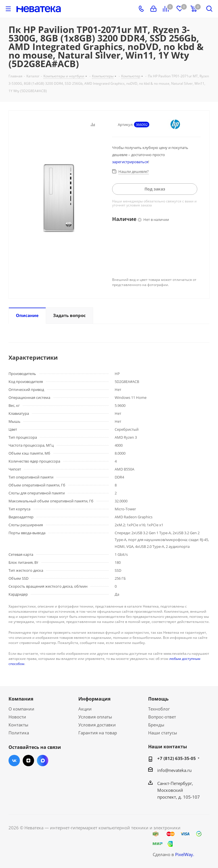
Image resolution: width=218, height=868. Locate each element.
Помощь (158, 699)
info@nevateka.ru (174, 770)
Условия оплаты (95, 717)
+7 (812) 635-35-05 (177, 758)
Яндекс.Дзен (28, 761)
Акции (85, 709)
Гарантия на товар (98, 733)
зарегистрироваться (130, 162)
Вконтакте (14, 761)
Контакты (18, 725)
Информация (94, 699)
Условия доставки (97, 725)
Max (43, 761)
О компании (21, 709)
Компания (21, 699)
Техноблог (159, 709)
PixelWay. (185, 854)
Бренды (156, 725)
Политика (19, 733)
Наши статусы (163, 733)
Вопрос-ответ (162, 717)
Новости (17, 717)
